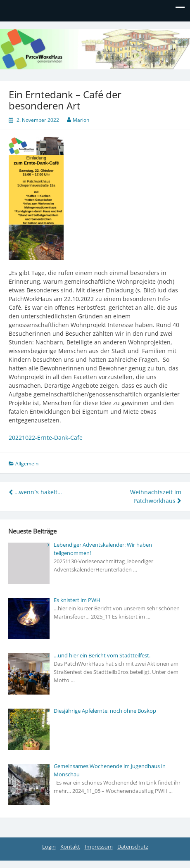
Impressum (99, 847)
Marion (81, 120)
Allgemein (27, 464)
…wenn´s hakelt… (35, 492)
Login (49, 847)
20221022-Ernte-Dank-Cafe (46, 438)
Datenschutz (133, 847)
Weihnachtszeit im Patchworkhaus (156, 496)
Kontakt (70, 847)
